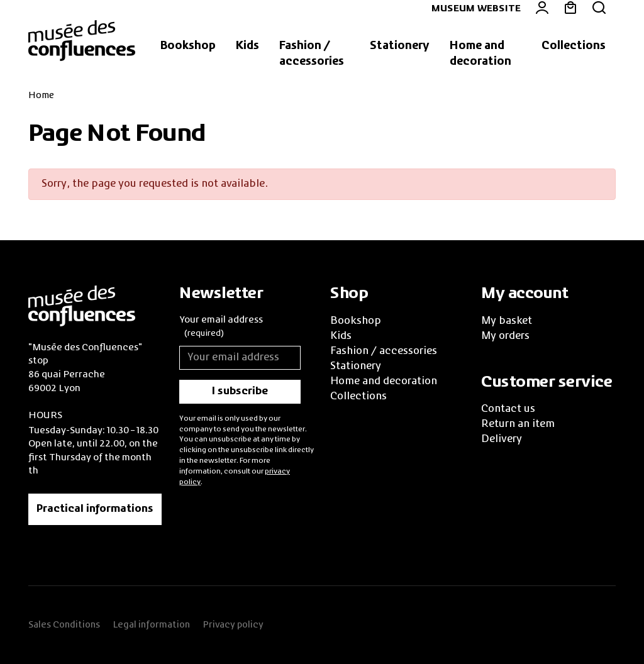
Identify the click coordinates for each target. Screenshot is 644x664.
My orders (505, 336)
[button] (188, 47)
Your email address (221, 328)
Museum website (476, 9)
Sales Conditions (64, 625)
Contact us (508, 409)
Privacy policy (233, 625)
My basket (507, 321)
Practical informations (95, 509)
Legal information (151, 625)
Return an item (518, 424)
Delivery (502, 440)
